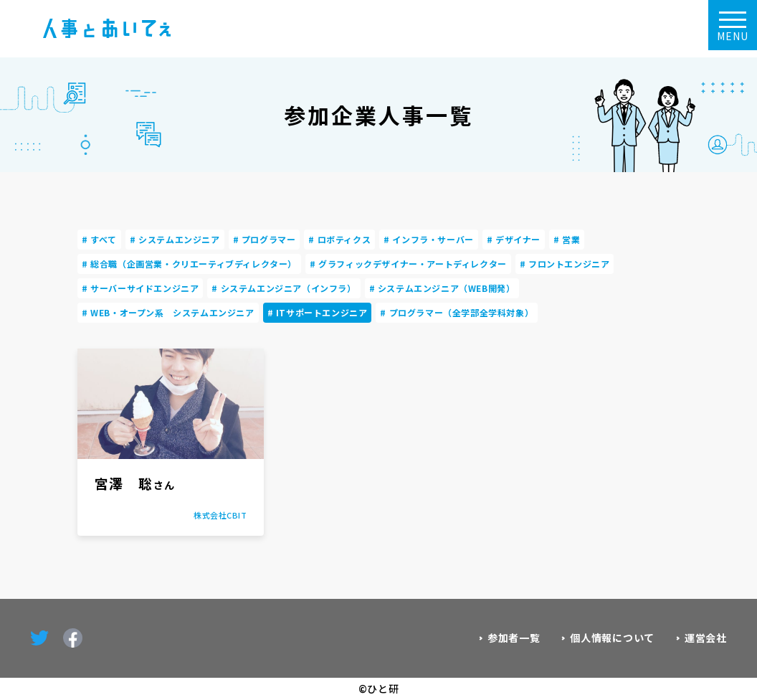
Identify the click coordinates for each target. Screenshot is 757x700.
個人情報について (612, 638)
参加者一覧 (514, 638)
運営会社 (706, 638)
